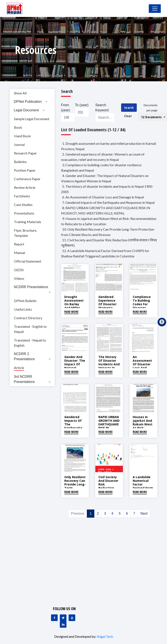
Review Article (25, 187)
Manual (20, 253)
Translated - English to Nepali (30, 329)
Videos (19, 278)
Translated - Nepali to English (30, 343)
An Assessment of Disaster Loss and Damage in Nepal (142, 366)
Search (129, 107)
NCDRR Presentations (31, 287)
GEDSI (19, 270)
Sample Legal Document (32, 119)
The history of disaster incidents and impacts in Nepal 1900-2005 (109, 366)
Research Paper (25, 153)
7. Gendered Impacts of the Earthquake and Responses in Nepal (108, 202)
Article (19, 368)
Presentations (24, 213)
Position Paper (25, 170)
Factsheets (22, 196)
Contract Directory (28, 318)
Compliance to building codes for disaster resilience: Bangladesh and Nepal (142, 308)
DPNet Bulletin (25, 301)
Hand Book (22, 136)
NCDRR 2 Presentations (24, 356)
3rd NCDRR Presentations (24, 379)
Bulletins (20, 162)
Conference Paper (27, 179)
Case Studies (23, 205)
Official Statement (28, 261)
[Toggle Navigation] (155, 9)
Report (19, 244)
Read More (71, 312)
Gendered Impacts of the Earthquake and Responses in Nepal (74, 428)
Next (144, 513)
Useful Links (23, 309)
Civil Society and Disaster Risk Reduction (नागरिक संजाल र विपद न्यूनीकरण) (108, 486)
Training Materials (28, 222)
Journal (19, 144)
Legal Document (26, 110)
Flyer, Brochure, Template (25, 233)
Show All (20, 93)
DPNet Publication (28, 102)
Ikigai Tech (105, 636)
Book (18, 127)
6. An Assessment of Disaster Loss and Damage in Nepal (103, 197)
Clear (128, 116)
